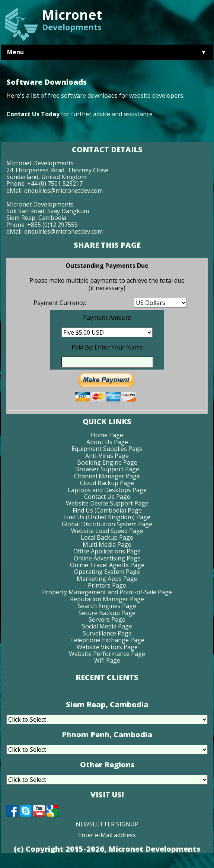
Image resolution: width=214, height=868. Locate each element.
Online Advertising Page (107, 558)
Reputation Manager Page (107, 599)
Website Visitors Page (107, 647)
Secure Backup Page (107, 613)
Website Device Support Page (107, 503)
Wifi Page (107, 660)
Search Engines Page (107, 606)
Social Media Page (107, 626)
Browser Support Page (107, 469)
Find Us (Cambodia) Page (107, 510)
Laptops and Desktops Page (107, 490)
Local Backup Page (107, 537)
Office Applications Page (107, 551)
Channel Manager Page (107, 476)
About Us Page (107, 442)
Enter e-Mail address (107, 835)
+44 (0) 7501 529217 (55, 183)
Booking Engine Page (107, 462)
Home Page (107, 435)
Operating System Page (107, 572)
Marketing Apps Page (107, 579)
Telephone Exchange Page (107, 640)
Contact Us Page (107, 497)
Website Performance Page (107, 654)
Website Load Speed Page (107, 531)
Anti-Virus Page (107, 456)
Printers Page (107, 585)
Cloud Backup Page (107, 483)
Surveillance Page (107, 633)
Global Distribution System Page (107, 524)
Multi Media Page (107, 544)
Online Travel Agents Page (107, 565)
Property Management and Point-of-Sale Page (107, 592)
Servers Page (107, 620)
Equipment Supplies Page (107, 449)
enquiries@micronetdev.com (63, 191)
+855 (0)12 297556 (52, 225)
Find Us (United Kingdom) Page (107, 517)
